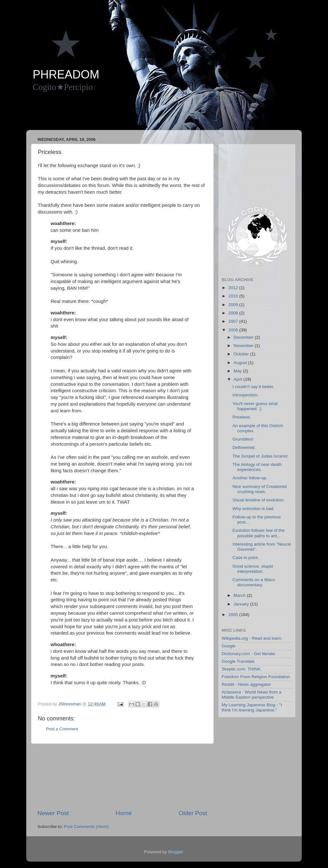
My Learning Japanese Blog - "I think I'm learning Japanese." (252, 707)
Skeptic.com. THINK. (242, 669)
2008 (234, 313)
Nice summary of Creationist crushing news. (260, 489)
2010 (234, 296)
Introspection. (246, 395)
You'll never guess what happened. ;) (255, 406)
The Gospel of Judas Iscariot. (261, 456)
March (240, 595)
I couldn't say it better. (253, 387)
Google (229, 646)
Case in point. (246, 558)
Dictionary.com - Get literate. (249, 654)
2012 (234, 288)
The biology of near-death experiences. (257, 467)
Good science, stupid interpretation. (253, 569)
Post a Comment (62, 729)
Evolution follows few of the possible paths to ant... (259, 533)
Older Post (193, 813)
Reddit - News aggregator (246, 684)
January (242, 604)
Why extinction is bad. (254, 509)
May (238, 371)
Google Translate (238, 661)
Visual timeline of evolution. (259, 500)
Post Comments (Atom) (86, 827)
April (238, 379)
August (241, 363)
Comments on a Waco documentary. (254, 582)
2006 (234, 330)
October (242, 354)
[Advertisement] (149, 114)
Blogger (176, 852)
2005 (234, 615)
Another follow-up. (250, 478)
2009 (234, 305)
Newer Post (53, 813)
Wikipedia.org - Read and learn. (252, 638)
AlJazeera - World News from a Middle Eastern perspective (252, 695)
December (244, 337)
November (244, 346)
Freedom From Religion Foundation (256, 677)
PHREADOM (66, 74)
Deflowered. (244, 447)
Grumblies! (243, 439)
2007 (234, 321)
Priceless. (242, 417)
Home (124, 813)
